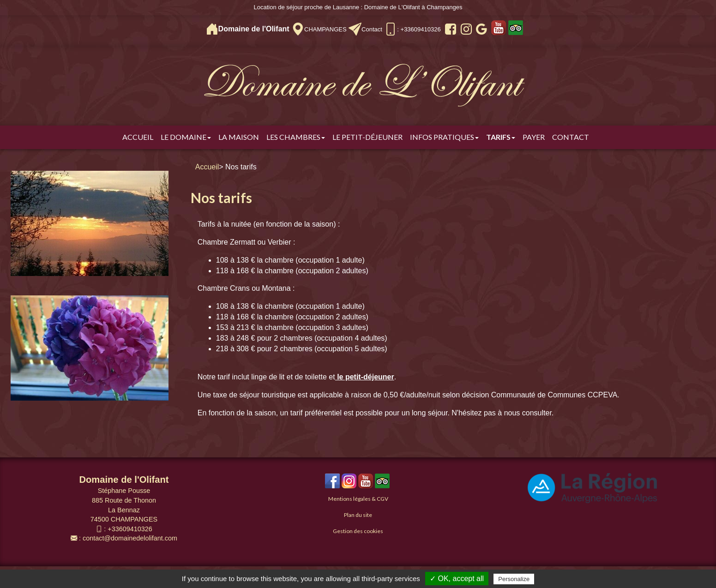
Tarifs (501, 137)
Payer (534, 137)
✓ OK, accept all (457, 579)
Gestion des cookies (358, 531)
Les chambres (296, 137)
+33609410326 (130, 529)
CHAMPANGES (325, 29)
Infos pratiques (444, 137)
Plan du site (358, 515)
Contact (372, 29)
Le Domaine (186, 137)
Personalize (514, 579)
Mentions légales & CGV (358, 499)
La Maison (239, 137)
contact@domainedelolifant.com (130, 538)
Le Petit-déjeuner (367, 137)
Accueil (138, 137)
